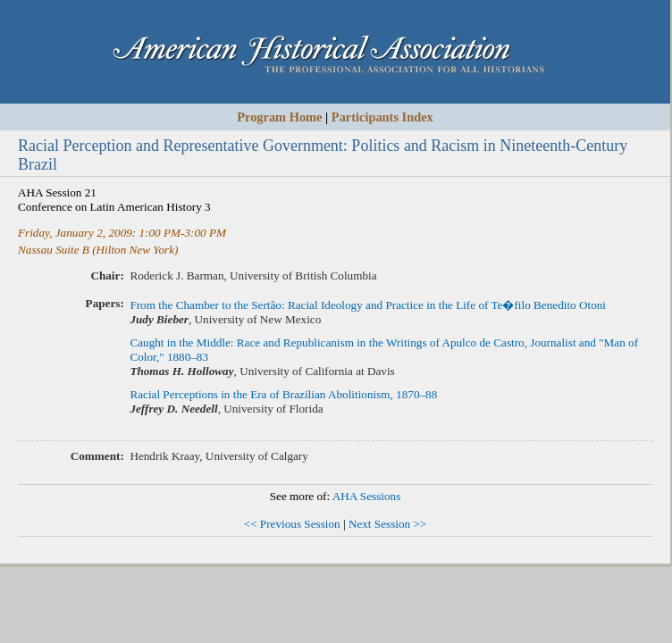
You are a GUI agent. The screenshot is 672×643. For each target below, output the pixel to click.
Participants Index (382, 117)
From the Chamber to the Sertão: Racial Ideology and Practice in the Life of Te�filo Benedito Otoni (368, 305)
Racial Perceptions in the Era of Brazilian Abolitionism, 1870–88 (283, 394)
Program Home (279, 117)
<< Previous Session (292, 524)
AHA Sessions (367, 496)
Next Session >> (387, 524)
